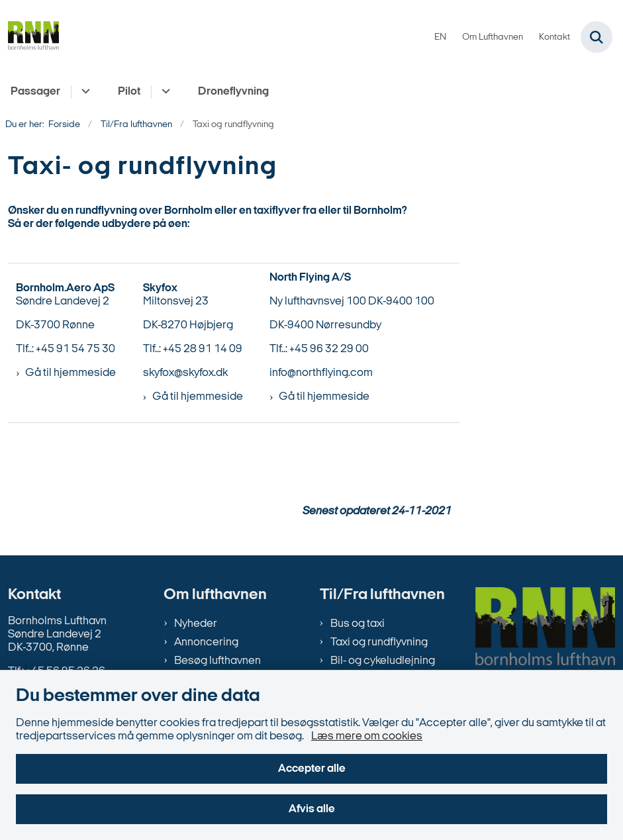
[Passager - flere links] (84, 92)
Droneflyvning (233, 92)
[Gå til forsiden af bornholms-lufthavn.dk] (29, 37)
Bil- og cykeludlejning (383, 661)
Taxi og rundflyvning (379, 642)
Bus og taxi (358, 624)
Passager (35, 92)
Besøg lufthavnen (217, 661)
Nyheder (196, 624)
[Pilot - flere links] (164, 92)
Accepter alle (312, 769)
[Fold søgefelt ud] (597, 37)
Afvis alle (312, 809)
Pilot (129, 92)
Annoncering (206, 642)
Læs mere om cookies (367, 736)
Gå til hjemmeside (71, 373)
